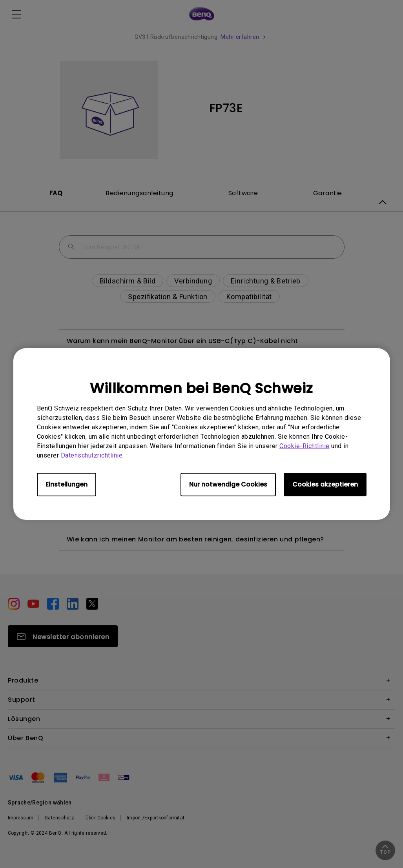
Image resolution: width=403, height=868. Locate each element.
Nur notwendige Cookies (228, 484)
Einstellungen (67, 484)
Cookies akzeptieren (325, 484)
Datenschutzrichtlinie (92, 455)
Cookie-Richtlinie (305, 446)
